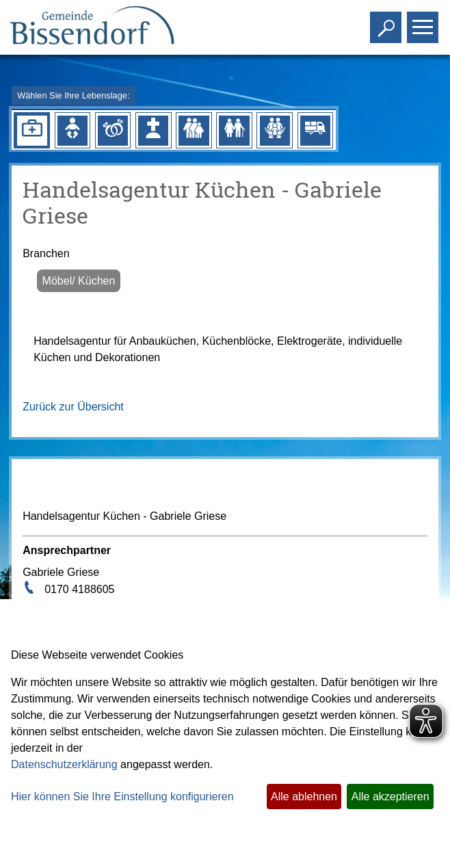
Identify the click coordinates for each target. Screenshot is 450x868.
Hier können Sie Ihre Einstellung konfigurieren (122, 797)
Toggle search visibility (387, 22)
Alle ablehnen (304, 797)
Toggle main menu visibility (424, 22)
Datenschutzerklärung (64, 764)
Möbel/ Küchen (79, 281)
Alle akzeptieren (391, 797)
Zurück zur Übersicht (73, 407)
